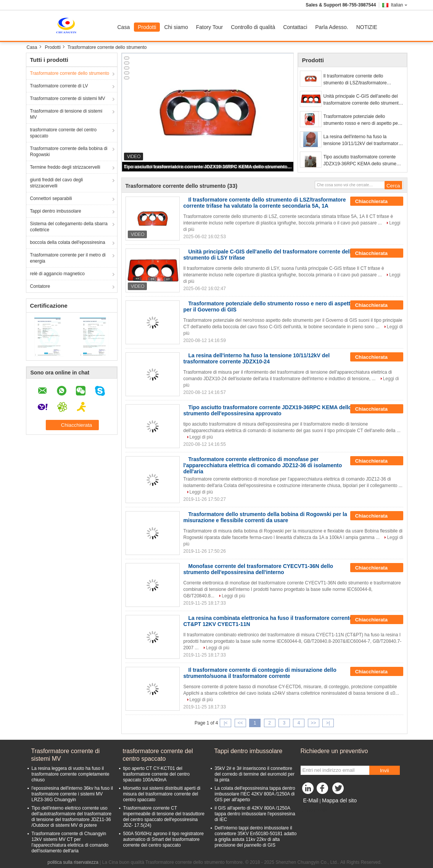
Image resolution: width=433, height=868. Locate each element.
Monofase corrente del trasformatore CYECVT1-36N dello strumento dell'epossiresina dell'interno (258, 569)
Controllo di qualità (253, 27)
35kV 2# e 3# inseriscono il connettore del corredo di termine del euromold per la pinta (255, 774)
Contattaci (295, 27)
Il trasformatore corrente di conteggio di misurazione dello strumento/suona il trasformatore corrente (260, 673)
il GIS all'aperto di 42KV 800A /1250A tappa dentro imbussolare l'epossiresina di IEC (255, 814)
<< (240, 723)
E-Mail (311, 800)
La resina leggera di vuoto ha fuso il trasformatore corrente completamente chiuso (71, 774)
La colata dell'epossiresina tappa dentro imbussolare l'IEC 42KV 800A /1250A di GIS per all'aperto (255, 794)
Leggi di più (201, 437)
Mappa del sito (339, 800)
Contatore (40, 286)
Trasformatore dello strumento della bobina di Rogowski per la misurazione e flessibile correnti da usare (265, 517)
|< (225, 723)
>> (314, 723)
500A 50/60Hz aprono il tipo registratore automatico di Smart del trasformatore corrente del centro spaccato (163, 839)
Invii (385, 770)
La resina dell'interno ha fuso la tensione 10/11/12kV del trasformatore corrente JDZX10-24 (362, 140)
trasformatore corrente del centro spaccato (64, 133)
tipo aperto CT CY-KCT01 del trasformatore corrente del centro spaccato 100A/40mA (157, 774)
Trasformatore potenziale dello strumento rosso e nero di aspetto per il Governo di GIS (363, 120)
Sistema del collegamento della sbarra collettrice (69, 227)
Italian (399, 5)
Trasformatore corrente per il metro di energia (68, 258)
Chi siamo (176, 27)
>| (328, 723)
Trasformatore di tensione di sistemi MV (66, 114)
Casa (124, 27)
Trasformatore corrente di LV (59, 86)
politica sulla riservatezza (73, 862)
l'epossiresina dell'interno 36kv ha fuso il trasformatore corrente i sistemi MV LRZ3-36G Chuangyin (72, 794)
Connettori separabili (51, 198)
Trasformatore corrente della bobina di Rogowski (69, 152)
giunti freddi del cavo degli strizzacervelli (57, 183)
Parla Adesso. (332, 27)
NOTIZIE (367, 27)
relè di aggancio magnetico (57, 274)
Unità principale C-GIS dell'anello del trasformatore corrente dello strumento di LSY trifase (362, 100)
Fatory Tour (210, 27)
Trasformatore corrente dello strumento (70, 73)
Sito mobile (314, 810)
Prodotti (147, 27)
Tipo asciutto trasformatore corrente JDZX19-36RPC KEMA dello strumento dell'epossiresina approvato (208, 167)
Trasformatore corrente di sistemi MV (68, 98)
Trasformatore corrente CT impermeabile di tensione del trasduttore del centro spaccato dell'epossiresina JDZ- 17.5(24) (164, 817)
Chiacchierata (377, 202)
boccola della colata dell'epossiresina (68, 242)
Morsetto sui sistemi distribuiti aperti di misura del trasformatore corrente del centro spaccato (162, 794)
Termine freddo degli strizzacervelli (65, 167)
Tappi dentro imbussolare (56, 211)
